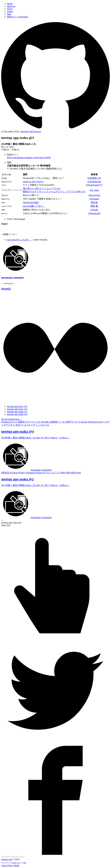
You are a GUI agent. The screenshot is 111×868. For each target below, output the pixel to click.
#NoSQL (25, 132)
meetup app (7, 859)
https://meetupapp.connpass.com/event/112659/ (29, 157)
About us (11, 6)
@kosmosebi (94, 213)
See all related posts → (12, 419)
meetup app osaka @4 (17, 414)
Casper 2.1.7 (16, 863)
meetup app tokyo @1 (17, 406)
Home (10, 4)
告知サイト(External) (17, 17)
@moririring (94, 195)
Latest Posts (7, 865)
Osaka (10, 11)
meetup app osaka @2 (17, 412)
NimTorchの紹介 (31, 202)
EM (25, 863)
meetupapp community (13, 278)
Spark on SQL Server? (33, 182)
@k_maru (94, 190)
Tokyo (10, 9)
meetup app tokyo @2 (17, 409)
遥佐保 (94, 202)
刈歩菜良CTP (94, 178)
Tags (9, 14)
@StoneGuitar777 (94, 185)
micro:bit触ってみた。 (34, 206)
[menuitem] (58, 4)
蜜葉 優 (94, 206)
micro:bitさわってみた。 (19, 240)
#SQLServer (35, 132)
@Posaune (94, 199)
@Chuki (94, 210)
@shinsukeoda (94, 182)
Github (16, 865)
